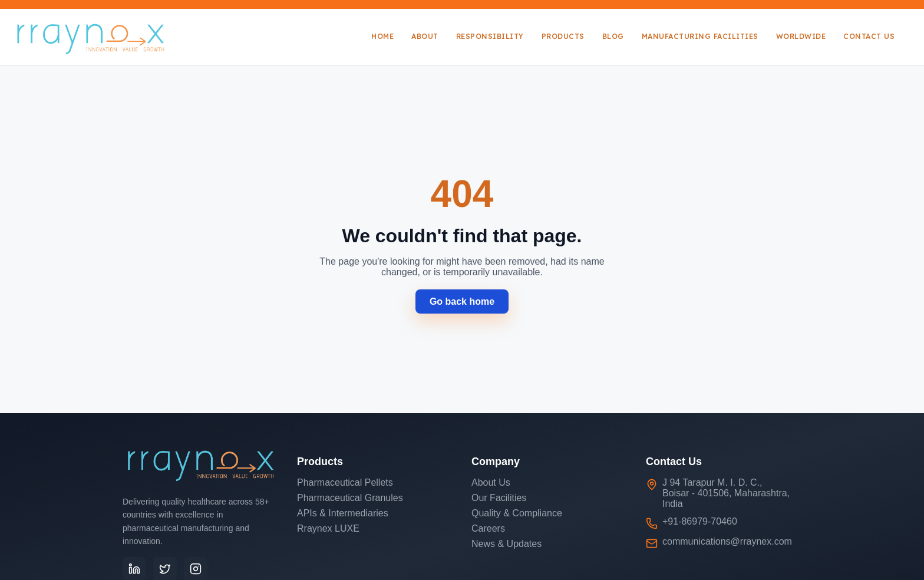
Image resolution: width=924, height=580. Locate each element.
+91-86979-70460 (700, 521)
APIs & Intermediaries (343, 513)
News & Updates (506, 544)
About (425, 36)
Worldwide (801, 36)
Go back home (462, 301)
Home (382, 36)
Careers (488, 528)
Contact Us (869, 36)
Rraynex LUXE (328, 528)
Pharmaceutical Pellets (345, 482)
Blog (613, 36)
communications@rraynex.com (727, 541)
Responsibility (490, 36)
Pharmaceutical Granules (350, 498)
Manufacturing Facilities (700, 36)
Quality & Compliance (517, 513)
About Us (491, 482)
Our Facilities (499, 498)
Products (563, 36)
